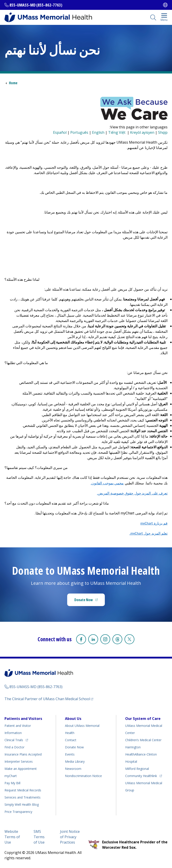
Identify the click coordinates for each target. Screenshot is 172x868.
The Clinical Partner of (49, 699)
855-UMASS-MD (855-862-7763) (36, 5)
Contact (71, 740)
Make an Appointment (21, 769)
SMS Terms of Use (39, 837)
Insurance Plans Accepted (23, 754)
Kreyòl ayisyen (142, 132)
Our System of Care (143, 719)
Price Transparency (18, 812)
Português (79, 132)
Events (70, 754)
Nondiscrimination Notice (83, 776)
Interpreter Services (19, 761)
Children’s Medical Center (143, 740)
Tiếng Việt (117, 132)
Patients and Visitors (23, 719)
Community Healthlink (141, 775)
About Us (73, 719)
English (98, 132)
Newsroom (73, 769)
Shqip (163, 132)
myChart (11, 776)
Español (60, 132)
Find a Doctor (14, 747)
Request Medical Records (23, 790)
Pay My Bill (12, 783)
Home (13, 83)
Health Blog (22, 804)
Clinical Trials (16, 739)
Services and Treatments (23, 797)
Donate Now (90, 601)
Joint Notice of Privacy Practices (70, 837)
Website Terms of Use (12, 837)
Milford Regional (137, 769)
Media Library (75, 761)
